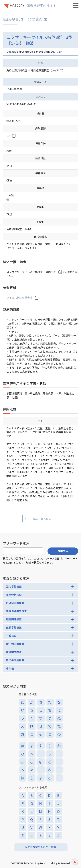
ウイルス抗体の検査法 (20, 298)
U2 (8, 136)
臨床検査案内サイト (41, 5)
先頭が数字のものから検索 (40, 847)
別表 (53, 272)
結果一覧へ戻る (42, 519)
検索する (63, 551)
